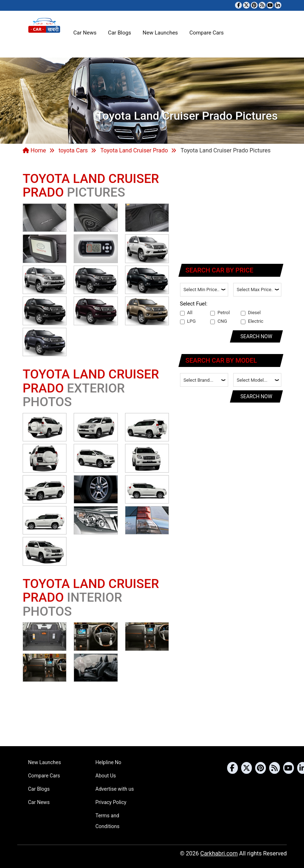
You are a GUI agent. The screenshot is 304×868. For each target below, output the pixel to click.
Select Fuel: (194, 304)
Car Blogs (119, 33)
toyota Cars (73, 150)
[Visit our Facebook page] (238, 5)
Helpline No (109, 762)
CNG (219, 321)
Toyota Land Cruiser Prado (134, 150)
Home (34, 150)
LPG (188, 321)
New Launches (160, 33)
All (186, 313)
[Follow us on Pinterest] (254, 5)
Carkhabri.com (219, 853)
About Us (106, 776)
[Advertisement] (231, 210)
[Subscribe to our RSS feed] (262, 5)
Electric (252, 321)
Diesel (251, 313)
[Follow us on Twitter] (246, 5)
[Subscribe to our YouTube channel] (270, 5)
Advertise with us (115, 789)
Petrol (220, 313)
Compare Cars (206, 33)
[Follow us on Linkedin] (278, 5)
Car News (85, 33)
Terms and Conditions (108, 821)
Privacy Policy (111, 802)
